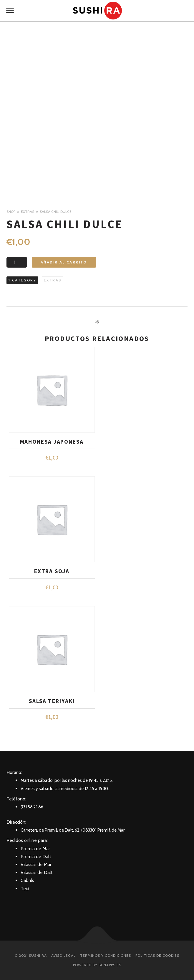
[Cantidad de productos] (17, 262)
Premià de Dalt (36, 857)
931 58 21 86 (32, 807)
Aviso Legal (63, 955)
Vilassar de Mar (36, 864)
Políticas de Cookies (157, 955)
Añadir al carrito (64, 262)
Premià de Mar (35, 849)
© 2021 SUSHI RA (31, 955)
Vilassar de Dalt (37, 872)
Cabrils (27, 880)
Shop (11, 212)
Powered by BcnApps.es (97, 965)
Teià (25, 889)
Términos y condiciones (106, 955)
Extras (28, 212)
